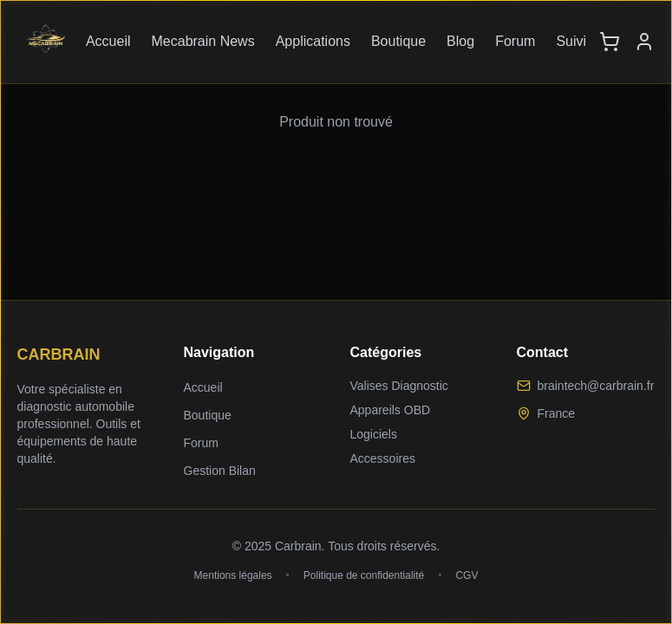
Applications (313, 41)
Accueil (108, 41)
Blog (460, 41)
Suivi (571, 41)
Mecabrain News (203, 41)
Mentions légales (233, 575)
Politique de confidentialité (364, 575)
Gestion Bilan (220, 471)
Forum (515, 41)
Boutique (398, 41)
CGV (466, 575)
